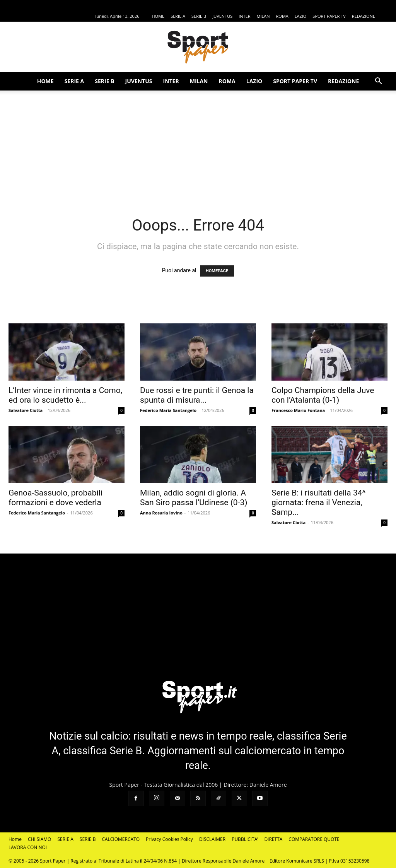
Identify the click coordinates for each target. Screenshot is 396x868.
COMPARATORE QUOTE (314, 839)
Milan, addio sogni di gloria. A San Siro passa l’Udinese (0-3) (194, 498)
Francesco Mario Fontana (298, 410)
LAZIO (301, 16)
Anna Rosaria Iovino (161, 513)
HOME (158, 16)
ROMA (282, 16)
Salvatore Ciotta (26, 410)
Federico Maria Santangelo (168, 410)
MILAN (263, 16)
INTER (244, 16)
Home (15, 839)
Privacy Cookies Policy (169, 839)
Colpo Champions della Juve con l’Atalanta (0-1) (323, 395)
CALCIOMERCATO (121, 839)
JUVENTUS (222, 16)
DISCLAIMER (212, 839)
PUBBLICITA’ (245, 839)
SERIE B (199, 16)
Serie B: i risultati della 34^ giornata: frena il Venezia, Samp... (318, 502)
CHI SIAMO (40, 839)
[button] (378, 82)
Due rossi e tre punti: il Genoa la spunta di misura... (197, 395)
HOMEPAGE (217, 271)
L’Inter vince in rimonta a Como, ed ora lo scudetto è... (65, 395)
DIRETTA (273, 839)
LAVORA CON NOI (28, 847)
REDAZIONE (364, 16)
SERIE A (178, 16)
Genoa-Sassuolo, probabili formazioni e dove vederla (55, 498)
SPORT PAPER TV (329, 16)
